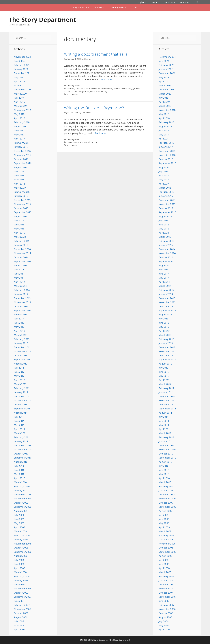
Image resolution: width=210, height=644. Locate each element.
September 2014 (23, 261)
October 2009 (21, 503)
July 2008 (19, 560)
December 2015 (22, 200)
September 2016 (23, 163)
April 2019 (19, 102)
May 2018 (19, 114)
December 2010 (22, 445)
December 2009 (22, 495)
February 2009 (22, 535)
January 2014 (21, 294)
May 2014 (19, 278)
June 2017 (19, 130)
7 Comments (73, 94)
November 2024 (22, 57)
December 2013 (22, 298)
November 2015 (22, 204)
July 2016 (19, 171)
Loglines (142, 2)
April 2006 (19, 629)
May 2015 (19, 229)
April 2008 (19, 568)
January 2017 (21, 147)
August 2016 (21, 167)
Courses (155, 2)
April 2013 (19, 331)
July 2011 (19, 417)
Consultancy (169, 2)
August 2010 (21, 462)
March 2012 (20, 384)
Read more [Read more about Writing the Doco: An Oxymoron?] (100, 133)
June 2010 (19, 470)
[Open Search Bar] (197, 2)
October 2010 (21, 454)
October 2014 (21, 257)
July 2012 (19, 368)
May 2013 (19, 327)
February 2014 (22, 290)
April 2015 (19, 233)
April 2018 (19, 118)
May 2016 (19, 180)
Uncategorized (74, 86)
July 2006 (19, 621)
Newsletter (186, 2)
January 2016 (21, 196)
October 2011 (21, 405)
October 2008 (21, 548)
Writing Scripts (101, 7)
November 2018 (22, 110)
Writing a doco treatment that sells (96, 54)
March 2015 (20, 237)
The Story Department (42, 20)
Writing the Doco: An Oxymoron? (94, 108)
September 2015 (23, 212)
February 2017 (22, 143)
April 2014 (19, 282)
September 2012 (23, 359)
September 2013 (23, 310)
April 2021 (19, 81)
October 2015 (21, 208)
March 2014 (20, 286)
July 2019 (19, 98)
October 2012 (21, 355)
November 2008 (22, 544)
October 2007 (21, 593)
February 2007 (22, 605)
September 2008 (23, 552)
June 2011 (19, 421)
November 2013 (22, 302)
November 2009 (22, 499)
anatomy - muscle (75, 89)
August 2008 (21, 556)
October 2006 (21, 613)
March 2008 (20, 572)
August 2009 (21, 511)
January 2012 (21, 392)
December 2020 (22, 90)
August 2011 (21, 413)
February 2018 (22, 122)
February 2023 (22, 65)
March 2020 (20, 94)
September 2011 (23, 409)
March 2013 (20, 335)
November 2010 (22, 449)
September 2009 (23, 507)
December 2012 (22, 347)
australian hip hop (92, 89)
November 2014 (22, 253)
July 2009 (19, 515)
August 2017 (21, 126)
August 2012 (21, 364)
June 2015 (19, 225)
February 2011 (22, 437)
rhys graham (84, 92)
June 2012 (19, 372)
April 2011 (19, 429)
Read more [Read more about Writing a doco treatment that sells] (107, 79)
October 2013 (21, 306)
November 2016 (22, 155)
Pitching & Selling (119, 7)
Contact (134, 7)
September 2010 (23, 458)
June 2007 (19, 601)
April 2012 (19, 380)
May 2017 (19, 135)
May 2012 (19, 376)
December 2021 (22, 73)
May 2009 (19, 523)
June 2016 (19, 175)
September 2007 (23, 597)
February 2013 (22, 339)
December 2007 (22, 585)
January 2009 (21, 539)
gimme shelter (120, 89)
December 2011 (22, 396)
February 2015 (22, 241)
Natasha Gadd (70, 92)
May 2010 (19, 474)
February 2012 (22, 388)
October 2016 (21, 159)
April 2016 (19, 184)
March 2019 (20, 106)
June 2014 (19, 274)
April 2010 (19, 478)
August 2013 (21, 315)
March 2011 (20, 433)
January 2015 (21, 245)
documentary (107, 89)
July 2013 (19, 319)
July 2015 (19, 220)
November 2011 (22, 400)
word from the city (99, 92)
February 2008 (22, 576)
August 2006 (21, 617)
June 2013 (19, 323)
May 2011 (19, 425)
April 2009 (19, 527)
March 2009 (20, 531)
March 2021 (20, 85)
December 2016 (22, 151)
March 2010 (20, 482)
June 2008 (19, 564)
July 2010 (19, 466)
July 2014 (19, 269)
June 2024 (19, 61)
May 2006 (19, 625)
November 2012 (22, 351)
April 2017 (19, 139)
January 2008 (21, 580)
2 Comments (73, 145)
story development (88, 142)
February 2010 (22, 486)
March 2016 (20, 188)
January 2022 (21, 69)
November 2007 (22, 589)
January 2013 (21, 343)
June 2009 (19, 519)
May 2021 (19, 77)
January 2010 (21, 490)
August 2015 (21, 216)
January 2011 (21, 441)
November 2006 (22, 609)
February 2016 (22, 192)
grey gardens (134, 89)
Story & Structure (83, 7)
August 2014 (21, 265)
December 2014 (22, 249)
